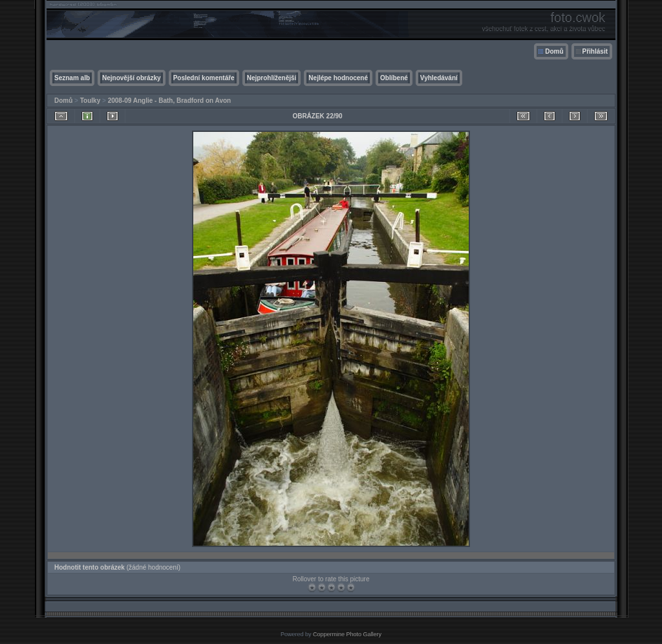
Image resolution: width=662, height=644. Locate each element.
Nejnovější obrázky (132, 78)
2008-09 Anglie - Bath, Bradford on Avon (170, 101)
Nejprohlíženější (272, 78)
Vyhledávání (439, 78)
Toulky (90, 101)
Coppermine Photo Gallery (347, 634)
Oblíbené (394, 78)
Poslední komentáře (204, 78)
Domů (554, 51)
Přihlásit (595, 51)
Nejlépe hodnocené (338, 78)
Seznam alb (72, 78)
